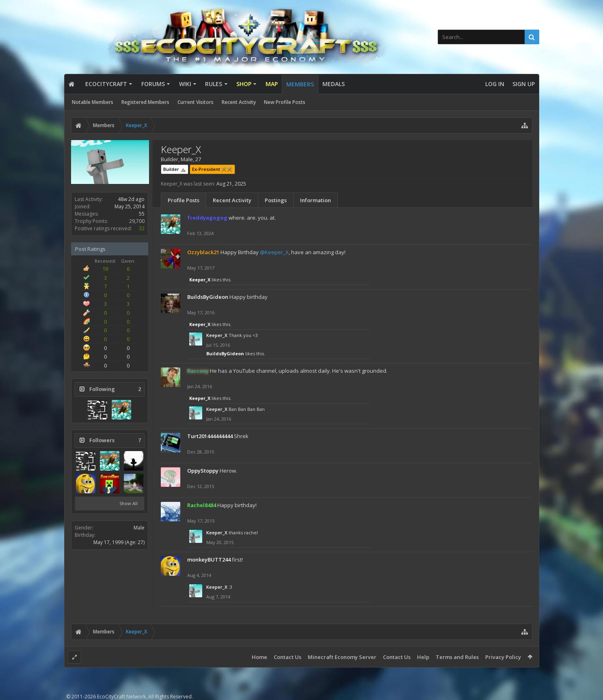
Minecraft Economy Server (342, 657)
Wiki (185, 84)
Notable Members (93, 102)
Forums (153, 84)
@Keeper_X (274, 252)
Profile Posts (184, 200)
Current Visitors (196, 102)
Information (316, 200)
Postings (276, 200)
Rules (214, 84)
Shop (244, 84)
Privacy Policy (503, 657)
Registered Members (145, 102)
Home (259, 657)
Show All (129, 503)
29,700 (137, 221)
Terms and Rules (457, 657)
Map (272, 84)
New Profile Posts (285, 102)
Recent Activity (239, 102)
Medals (334, 84)
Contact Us (287, 657)
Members (300, 84)
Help (423, 657)
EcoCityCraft (106, 84)
